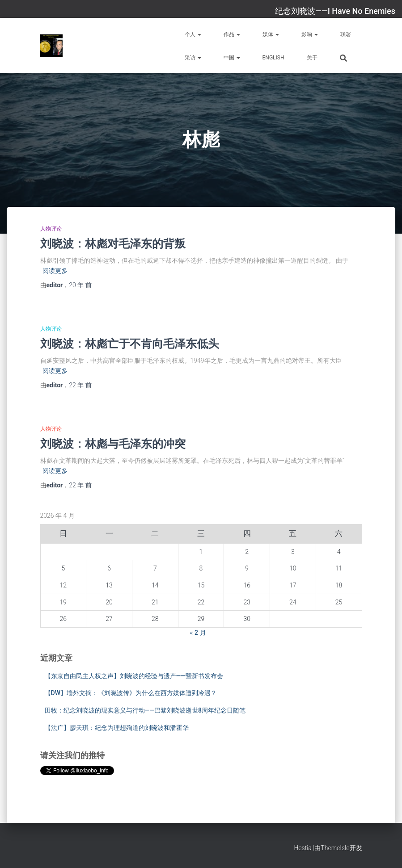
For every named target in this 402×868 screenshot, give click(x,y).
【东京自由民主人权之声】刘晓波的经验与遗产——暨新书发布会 (134, 676)
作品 (232, 34)
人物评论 (51, 229)
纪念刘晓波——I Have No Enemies (335, 11)
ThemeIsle (335, 848)
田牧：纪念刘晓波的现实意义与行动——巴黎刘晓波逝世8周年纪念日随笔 (145, 710)
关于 (312, 58)
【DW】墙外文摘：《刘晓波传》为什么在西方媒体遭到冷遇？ (131, 693)
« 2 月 (198, 633)
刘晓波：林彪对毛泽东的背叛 (113, 243)
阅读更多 (55, 271)
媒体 (271, 34)
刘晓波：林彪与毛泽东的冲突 (113, 443)
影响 (310, 34)
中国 (232, 58)
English (273, 58)
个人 (193, 34)
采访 (193, 58)
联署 (346, 34)
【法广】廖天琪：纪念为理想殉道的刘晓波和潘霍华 (117, 728)
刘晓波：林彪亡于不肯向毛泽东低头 (130, 343)
